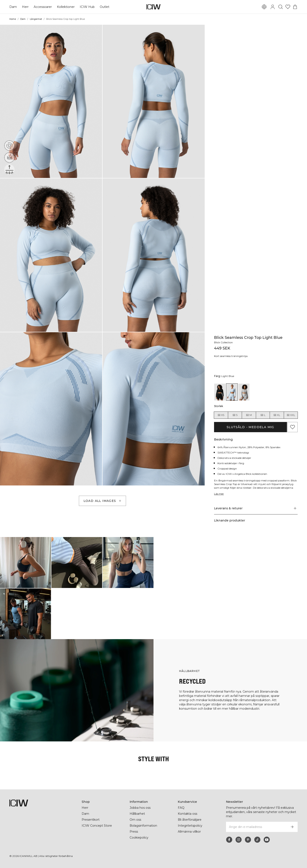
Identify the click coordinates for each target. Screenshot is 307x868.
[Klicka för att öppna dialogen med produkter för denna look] (25, 563)
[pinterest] (248, 840)
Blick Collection (224, 342)
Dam (13, 7)
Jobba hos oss (140, 808)
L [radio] (263, 415)
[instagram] (239, 840)
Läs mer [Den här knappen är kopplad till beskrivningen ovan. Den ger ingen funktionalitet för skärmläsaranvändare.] (219, 494)
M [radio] (249, 415)
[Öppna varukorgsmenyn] (295, 7)
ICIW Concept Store (96, 826)
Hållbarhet (137, 814)
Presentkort (91, 820)
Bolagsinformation (144, 826)
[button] (51, 101)
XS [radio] (221, 415)
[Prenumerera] (292, 827)
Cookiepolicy (139, 838)
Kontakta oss (188, 814)
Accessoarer (43, 7)
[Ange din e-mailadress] (256, 827)
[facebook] (229, 840)
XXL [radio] (291, 415)
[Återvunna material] (9, 146)
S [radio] (235, 415)
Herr (25, 7)
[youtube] (267, 840)
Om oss (135, 820)
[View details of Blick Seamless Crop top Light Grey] (244, 392)
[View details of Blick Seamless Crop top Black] (220, 392)
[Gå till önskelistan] (288, 7)
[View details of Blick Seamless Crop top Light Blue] (232, 392)
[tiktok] (257, 840)
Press (134, 832)
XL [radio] (277, 415)
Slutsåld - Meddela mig (251, 427)
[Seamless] (9, 157)
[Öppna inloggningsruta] (273, 7)
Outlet (104, 7)
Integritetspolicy (190, 826)
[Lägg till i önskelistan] (293, 427)
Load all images (103, 501)
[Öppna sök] (281, 7)
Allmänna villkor (190, 832)
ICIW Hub (87, 7)
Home (13, 19)
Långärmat (36, 19)
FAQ (181, 808)
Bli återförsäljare (190, 820)
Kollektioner (66, 7)
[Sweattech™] (9, 169)
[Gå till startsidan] (153, 7)
